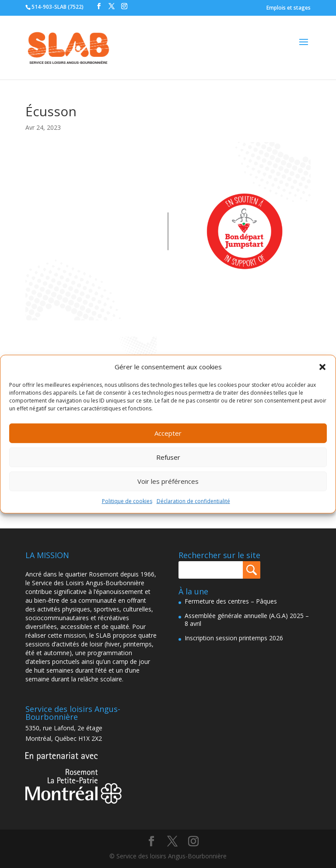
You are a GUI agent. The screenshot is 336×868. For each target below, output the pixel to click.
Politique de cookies (127, 501)
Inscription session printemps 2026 (234, 638)
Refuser (168, 457)
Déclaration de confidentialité (193, 501)
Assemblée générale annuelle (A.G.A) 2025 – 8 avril (247, 620)
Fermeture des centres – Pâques (231, 601)
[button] (322, 367)
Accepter (168, 433)
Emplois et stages (289, 8)
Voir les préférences (168, 481)
